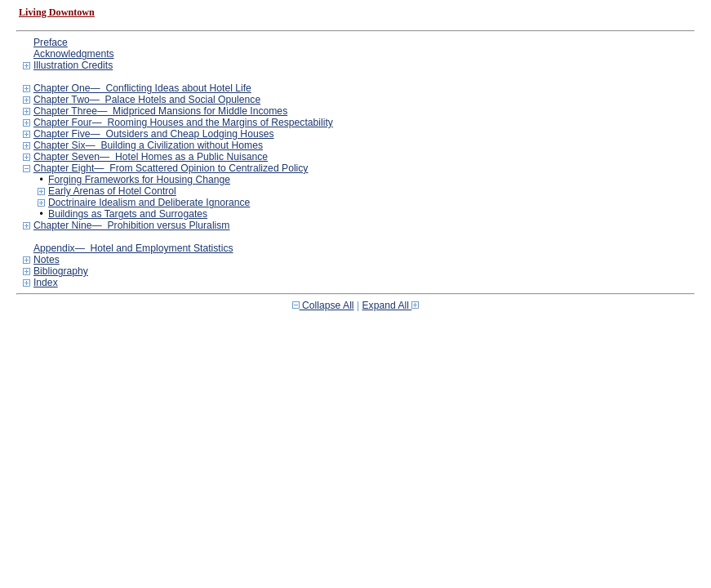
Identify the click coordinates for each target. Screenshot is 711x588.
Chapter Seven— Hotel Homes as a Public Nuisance (151, 157)
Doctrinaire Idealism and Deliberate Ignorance (149, 203)
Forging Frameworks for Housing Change (139, 180)
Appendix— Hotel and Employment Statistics (133, 248)
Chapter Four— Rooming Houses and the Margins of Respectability (183, 122)
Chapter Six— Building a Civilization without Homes (148, 145)
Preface (51, 42)
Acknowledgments (74, 54)
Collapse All (323, 305)
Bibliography (61, 271)
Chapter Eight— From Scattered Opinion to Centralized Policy (171, 168)
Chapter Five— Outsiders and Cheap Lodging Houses (154, 134)
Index (46, 283)
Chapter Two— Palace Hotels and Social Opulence (147, 100)
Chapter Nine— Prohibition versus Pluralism (132, 225)
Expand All (391, 305)
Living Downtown (57, 12)
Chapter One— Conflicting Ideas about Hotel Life (142, 88)
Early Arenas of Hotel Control (112, 191)
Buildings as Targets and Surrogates (128, 214)
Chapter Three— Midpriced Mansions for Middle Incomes (160, 111)
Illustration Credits (73, 65)
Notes (47, 260)
